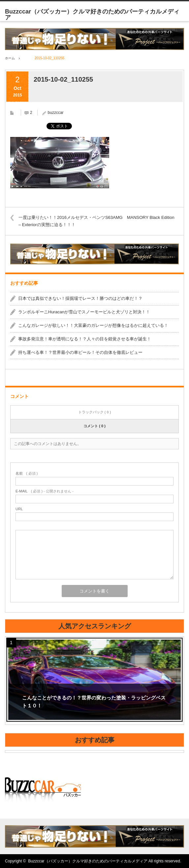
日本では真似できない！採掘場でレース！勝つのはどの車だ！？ (80, 298)
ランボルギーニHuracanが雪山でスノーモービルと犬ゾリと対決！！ (84, 312)
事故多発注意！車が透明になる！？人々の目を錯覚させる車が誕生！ (85, 339)
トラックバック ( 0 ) (95, 412)
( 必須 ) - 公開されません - (45, 491)
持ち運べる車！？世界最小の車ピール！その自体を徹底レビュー (80, 352)
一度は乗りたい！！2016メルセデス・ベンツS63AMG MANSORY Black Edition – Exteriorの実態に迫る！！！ (96, 221)
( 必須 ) (27, 473)
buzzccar (56, 113)
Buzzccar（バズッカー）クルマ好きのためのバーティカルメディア (88, 861)
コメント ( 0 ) (94, 426)
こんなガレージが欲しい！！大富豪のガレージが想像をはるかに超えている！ (93, 325)
